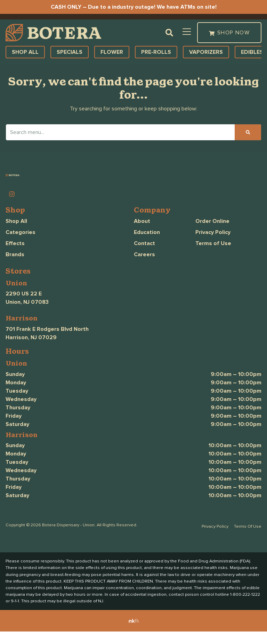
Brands (15, 267)
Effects (15, 256)
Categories (21, 244)
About (142, 233)
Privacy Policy (213, 244)
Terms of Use (213, 256)
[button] (51, 23)
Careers (144, 267)
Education (147, 244)
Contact (144, 256)
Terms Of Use (248, 539)
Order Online (212, 233)
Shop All (16, 233)
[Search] (248, 144)
